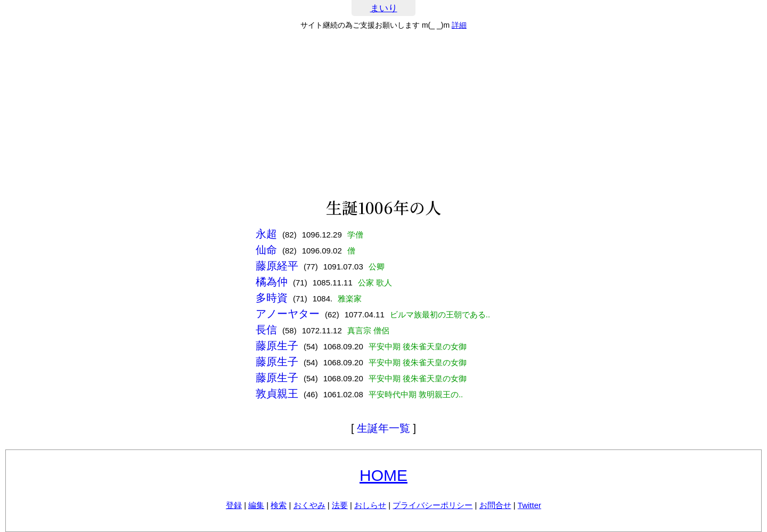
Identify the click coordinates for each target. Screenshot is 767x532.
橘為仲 (272, 282)
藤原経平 (277, 266)
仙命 (266, 250)
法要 (340, 505)
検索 (279, 505)
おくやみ (309, 505)
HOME (383, 475)
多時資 (272, 298)
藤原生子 (277, 346)
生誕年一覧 (383, 428)
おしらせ (370, 505)
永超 (266, 234)
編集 (256, 505)
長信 (266, 330)
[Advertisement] (383, 114)
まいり (384, 8)
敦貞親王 (277, 394)
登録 (234, 505)
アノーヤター (288, 314)
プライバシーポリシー (433, 505)
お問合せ (495, 505)
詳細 (459, 25)
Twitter (529, 505)
